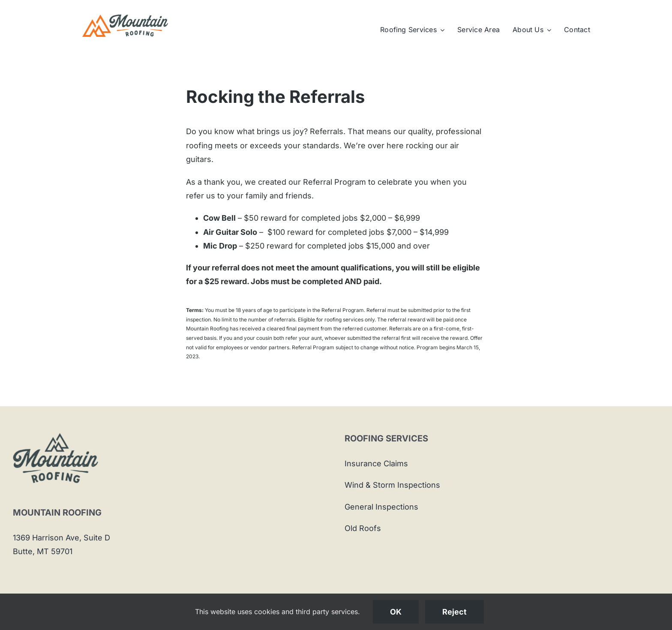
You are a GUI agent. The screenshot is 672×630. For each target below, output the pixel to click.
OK (396, 612)
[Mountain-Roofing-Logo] (125, 18)
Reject (454, 612)
